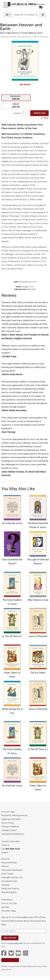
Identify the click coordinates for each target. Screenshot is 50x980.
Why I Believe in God (38, 600)
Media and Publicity (10, 889)
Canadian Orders (9, 830)
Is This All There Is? (12, 636)
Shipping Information (11, 819)
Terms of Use (6, 969)
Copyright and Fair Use (12, 877)
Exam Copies (7, 874)
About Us (6, 859)
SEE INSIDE (25, 85)
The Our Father (38, 673)
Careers (5, 853)
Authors (5, 866)
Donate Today (10, 960)
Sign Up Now (10, 938)
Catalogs (5, 885)
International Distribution (13, 834)
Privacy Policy (41, 966)
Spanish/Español (9, 892)
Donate (40, 4)
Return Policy (8, 823)
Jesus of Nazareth (38, 636)
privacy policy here (16, 943)
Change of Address (10, 827)
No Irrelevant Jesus (12, 523)
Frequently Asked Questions (14, 815)
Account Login (8, 812)
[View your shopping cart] (40, 7)
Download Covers (9, 881)
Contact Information (11, 841)
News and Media (9, 863)
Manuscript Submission (12, 870)
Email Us (5, 845)
